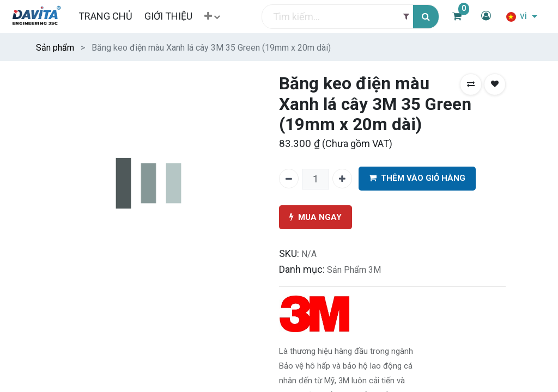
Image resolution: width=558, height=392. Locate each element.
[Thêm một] (342, 179)
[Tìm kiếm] (426, 17)
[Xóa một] (289, 179)
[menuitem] (105, 16)
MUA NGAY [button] (316, 218)
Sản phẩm (55, 48)
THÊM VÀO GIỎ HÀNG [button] (417, 178)
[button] (212, 17)
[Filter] (406, 17)
